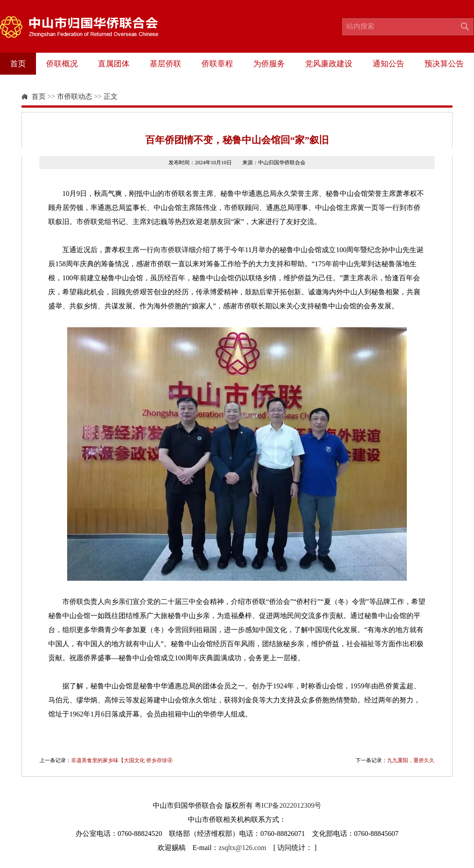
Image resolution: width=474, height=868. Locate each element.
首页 (18, 64)
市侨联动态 (75, 96)
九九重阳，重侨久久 (411, 760)
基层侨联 (165, 64)
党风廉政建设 (329, 64)
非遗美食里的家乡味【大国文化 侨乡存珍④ (122, 760)
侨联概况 (62, 64)
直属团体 (114, 64)
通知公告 (388, 64)
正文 (111, 96)
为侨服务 (269, 64)
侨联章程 (217, 64)
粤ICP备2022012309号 (288, 805)
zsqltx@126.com (242, 848)
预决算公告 (444, 64)
